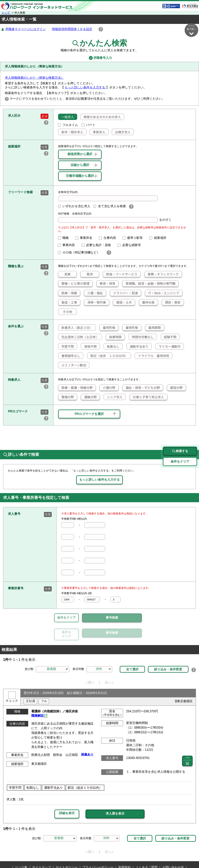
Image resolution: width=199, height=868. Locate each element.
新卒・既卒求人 (71, 132)
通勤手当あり (138, 347)
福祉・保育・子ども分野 (141, 388)
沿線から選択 (80, 165)
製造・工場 (68, 302)
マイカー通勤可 (168, 347)
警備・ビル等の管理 (74, 284)
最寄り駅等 (134, 238)
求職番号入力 (99, 58)
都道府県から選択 (80, 154)
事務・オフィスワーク (161, 274)
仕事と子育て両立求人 (147, 397)
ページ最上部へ (191, 854)
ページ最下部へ (191, 30)
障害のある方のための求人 (101, 117)
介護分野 (107, 388)
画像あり (87, 737)
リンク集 (21, 849)
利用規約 (125, 849)
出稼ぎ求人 (121, 132)
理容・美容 (171, 302)
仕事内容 (109, 238)
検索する (180, 433)
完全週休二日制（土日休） (79, 337)
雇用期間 (153, 328)
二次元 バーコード (187, 743)
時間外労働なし (141, 337)
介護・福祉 (93, 293)
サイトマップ (42, 849)
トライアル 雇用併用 (152, 356)
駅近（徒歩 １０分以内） (107, 356)
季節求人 (98, 132)
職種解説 (38, 698)
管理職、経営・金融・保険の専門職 (149, 284)
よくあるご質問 (147, 849)
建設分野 (175, 388)
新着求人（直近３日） (75, 328)
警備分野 (66, 397)
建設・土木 (122, 302)
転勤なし (112, 347)
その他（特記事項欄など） (80, 253)
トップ (6, 13)
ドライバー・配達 (124, 293)
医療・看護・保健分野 (75, 388)
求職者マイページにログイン (25, 29)
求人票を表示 (115, 796)
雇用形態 (107, 328)
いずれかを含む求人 (74, 206)
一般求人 (66, 117)
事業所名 (86, 238)
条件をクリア (66, 618)
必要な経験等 (131, 245)
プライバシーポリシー (98, 849)
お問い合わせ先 (173, 849)
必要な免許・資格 (98, 245)
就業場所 (159, 238)
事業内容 (68, 245)
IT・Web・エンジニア (162, 293)
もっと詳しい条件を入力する (85, 88)
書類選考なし (69, 356)
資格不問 (89, 347)
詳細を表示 (67, 795)
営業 (64, 274)
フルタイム (68, 125)
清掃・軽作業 (95, 302)
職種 (65, 238)
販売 (87, 274)
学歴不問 (66, 347)
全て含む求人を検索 (110, 206)
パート (89, 125)
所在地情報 (98, 856)
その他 (65, 312)
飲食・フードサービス (120, 274)
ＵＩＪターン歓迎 (72, 365)
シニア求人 (113, 397)
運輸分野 (89, 397)
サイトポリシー (67, 849)
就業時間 (114, 337)
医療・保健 (68, 293)
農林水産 (147, 302)
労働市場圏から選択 (80, 176)
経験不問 (169, 337)
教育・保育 (106, 284)
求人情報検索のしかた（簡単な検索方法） (34, 78)
